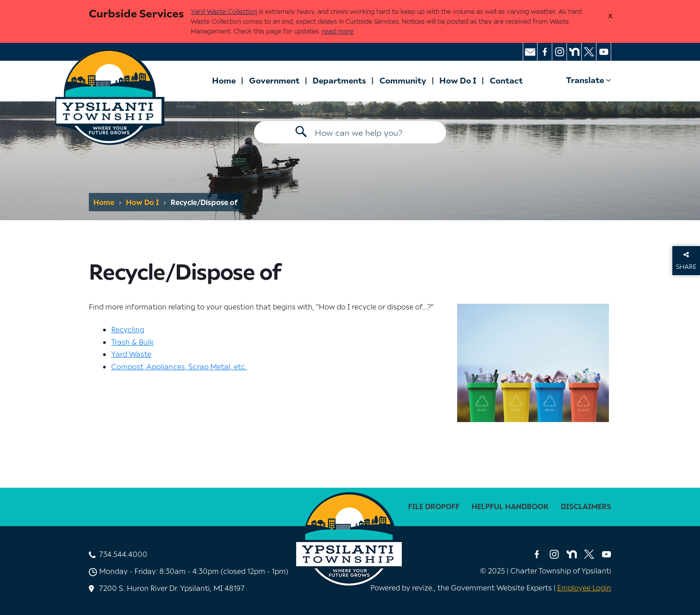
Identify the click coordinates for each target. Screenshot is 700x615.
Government (274, 80)
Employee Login (584, 587)
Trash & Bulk (132, 342)
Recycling (128, 329)
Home (224, 80)
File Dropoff (434, 506)
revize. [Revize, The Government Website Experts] (423, 587)
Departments (339, 80)
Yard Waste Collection (224, 11)
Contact (506, 80)
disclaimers (586, 506)
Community (403, 80)
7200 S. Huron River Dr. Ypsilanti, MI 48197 (172, 588)
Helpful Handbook (510, 506)
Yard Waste (131, 354)
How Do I (458, 80)
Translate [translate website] (589, 80)
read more (338, 31)
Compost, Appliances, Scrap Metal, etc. (179, 366)
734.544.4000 (123, 554)
